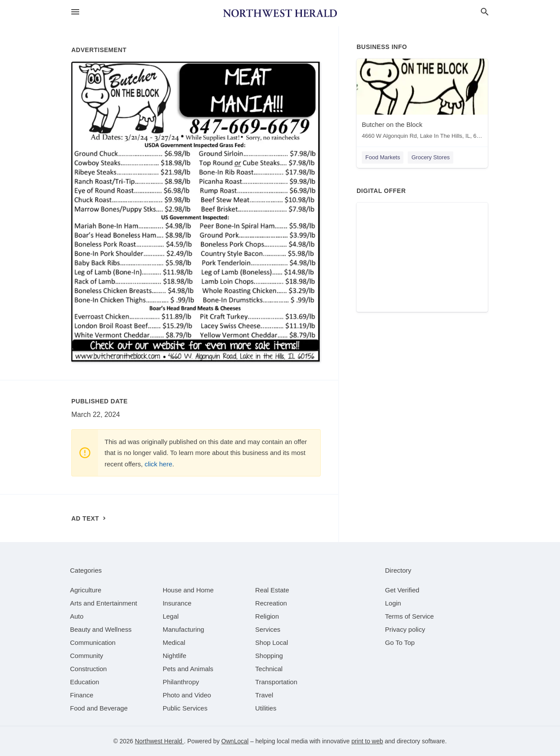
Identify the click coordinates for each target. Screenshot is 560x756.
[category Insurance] (177, 603)
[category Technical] (269, 669)
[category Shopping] (269, 656)
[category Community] (87, 656)
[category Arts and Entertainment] (103, 603)
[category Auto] (77, 616)
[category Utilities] (266, 708)
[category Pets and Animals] (188, 669)
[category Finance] (82, 695)
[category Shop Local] (271, 642)
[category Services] (268, 629)
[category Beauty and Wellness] (101, 629)
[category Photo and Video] (187, 695)
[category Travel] (264, 695)
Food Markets (383, 157)
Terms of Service (409, 616)
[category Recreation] (271, 603)
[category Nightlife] (175, 656)
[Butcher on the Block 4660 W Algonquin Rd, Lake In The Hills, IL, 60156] (422, 101)
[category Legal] (171, 616)
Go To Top (400, 642)
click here (158, 464)
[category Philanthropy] (181, 682)
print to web (367, 741)
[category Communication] (93, 642)
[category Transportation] (276, 682)
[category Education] (85, 682)
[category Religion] (267, 616)
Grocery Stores (430, 157)
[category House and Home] (188, 590)
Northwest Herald (159, 741)
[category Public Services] (185, 708)
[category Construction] (88, 669)
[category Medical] (174, 642)
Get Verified (402, 590)
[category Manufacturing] (184, 629)
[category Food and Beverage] (99, 708)
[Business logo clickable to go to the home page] (280, 13)
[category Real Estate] (272, 590)
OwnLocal (235, 741)
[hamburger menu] (75, 12)
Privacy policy (405, 629)
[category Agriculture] (86, 590)
